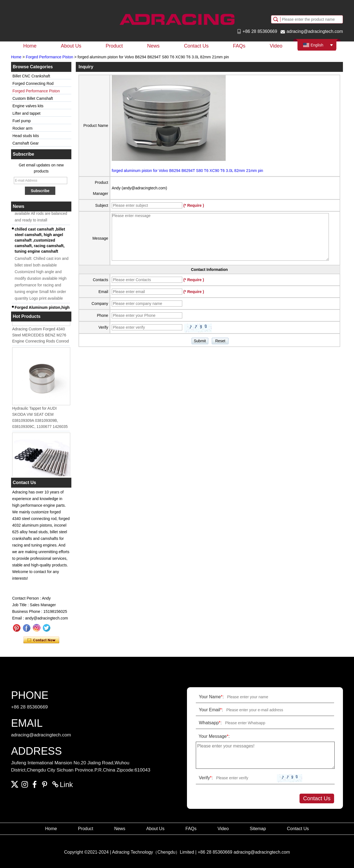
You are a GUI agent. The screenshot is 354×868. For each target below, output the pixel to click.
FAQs (239, 46)
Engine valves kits (28, 106)
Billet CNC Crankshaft (31, 76)
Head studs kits (26, 136)
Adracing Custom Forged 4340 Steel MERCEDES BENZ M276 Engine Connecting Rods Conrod (41, 336)
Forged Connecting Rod (33, 83)
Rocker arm (22, 128)
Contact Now (41, 640)
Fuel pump (22, 121)
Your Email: (211, 710)
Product (114, 46)
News (153, 46)
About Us (71, 46)
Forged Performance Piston (49, 57)
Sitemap (258, 829)
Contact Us (196, 46)
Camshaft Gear (26, 143)
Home (30, 46)
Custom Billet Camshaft (33, 98)
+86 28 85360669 (260, 31)
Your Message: (214, 736)
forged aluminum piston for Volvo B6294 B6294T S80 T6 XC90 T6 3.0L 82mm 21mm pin (187, 171)
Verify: (206, 778)
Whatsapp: (210, 723)
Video (276, 46)
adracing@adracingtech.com (315, 31)
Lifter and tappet (26, 113)
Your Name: (211, 697)
